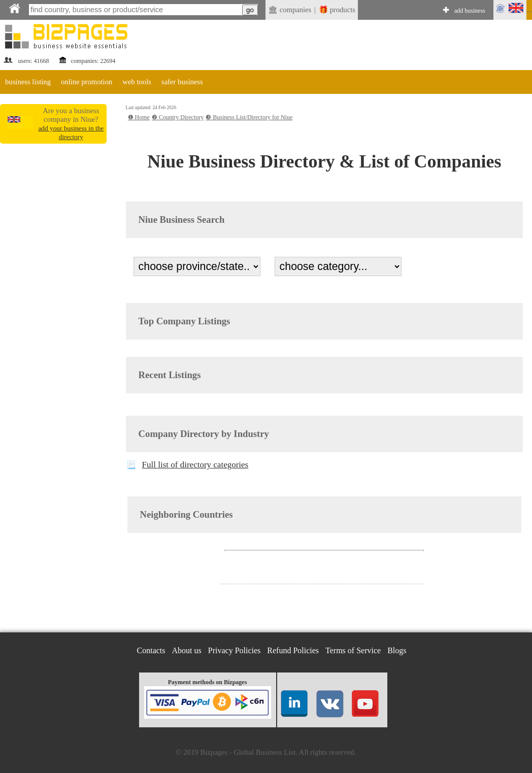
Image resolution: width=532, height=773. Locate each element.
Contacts (151, 650)
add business (470, 11)
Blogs (397, 650)
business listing (28, 82)
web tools (137, 82)
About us (187, 650)
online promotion (87, 82)
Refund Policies (293, 650)
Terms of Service (353, 650)
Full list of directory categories (195, 465)
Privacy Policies (235, 650)
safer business (182, 82)
